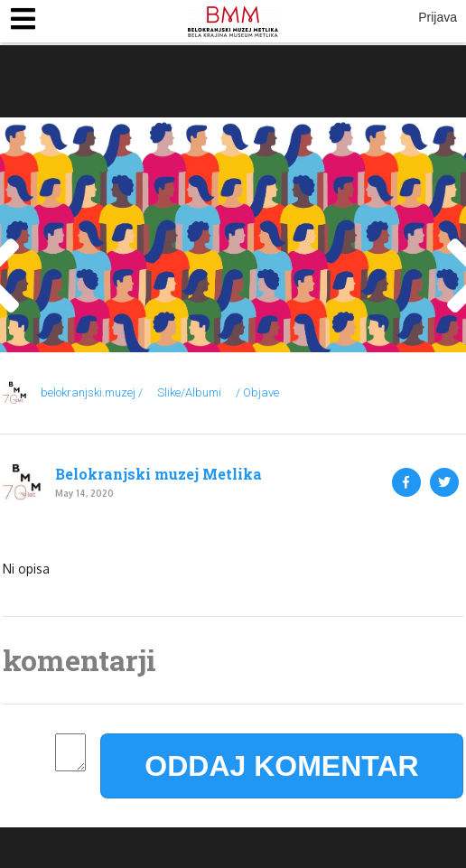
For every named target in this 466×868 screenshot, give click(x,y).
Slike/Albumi (189, 392)
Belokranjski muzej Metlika (158, 474)
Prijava (438, 17)
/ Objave (257, 392)
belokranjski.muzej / (92, 392)
